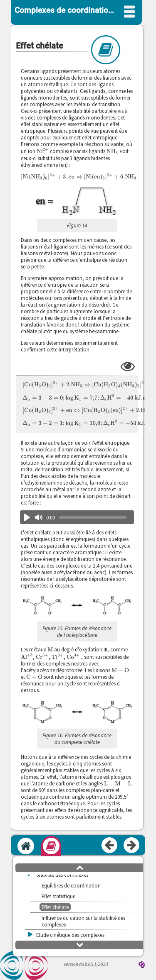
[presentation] (43, 151)
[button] (77, 606)
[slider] (93, 517)
